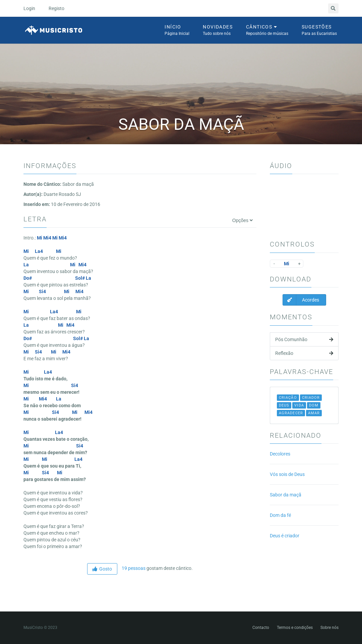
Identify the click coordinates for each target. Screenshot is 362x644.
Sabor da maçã (286, 495)
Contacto (261, 628)
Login (29, 8)
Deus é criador (285, 536)
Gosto (102, 569)
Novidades (218, 31)
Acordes (301, 300)
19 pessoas (133, 568)
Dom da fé (280, 515)
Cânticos (267, 31)
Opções (243, 220)
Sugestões (319, 31)
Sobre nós (329, 628)
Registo (56, 8)
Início (177, 31)
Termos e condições (295, 628)
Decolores (280, 454)
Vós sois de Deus (287, 474)
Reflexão (304, 353)
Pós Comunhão (304, 339)
